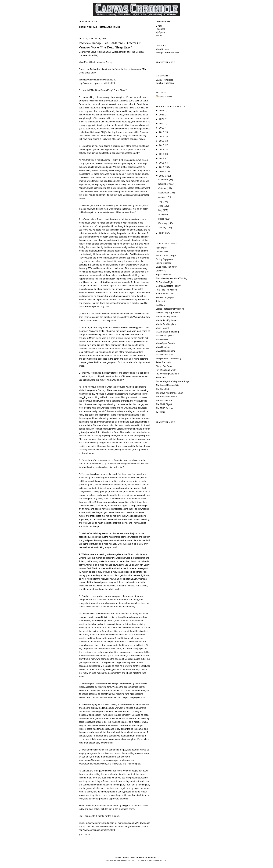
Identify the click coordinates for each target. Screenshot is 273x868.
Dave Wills (161, 271)
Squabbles (161, 378)
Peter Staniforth (163, 362)
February (163, 223)
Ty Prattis (160, 412)
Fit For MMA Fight (164, 282)
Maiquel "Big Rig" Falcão (168, 313)
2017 (162, 137)
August (162, 197)
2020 (162, 123)
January (163, 228)
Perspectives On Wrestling (169, 359)
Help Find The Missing (167, 290)
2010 (162, 167)
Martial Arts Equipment (167, 317)
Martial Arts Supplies (166, 324)
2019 (162, 128)
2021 (162, 119)
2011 (162, 163)
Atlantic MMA (162, 252)
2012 (162, 158)
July (161, 201)
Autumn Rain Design (166, 256)
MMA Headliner (163, 347)
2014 (162, 150)
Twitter (159, 36)
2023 (162, 111)
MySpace (160, 32)
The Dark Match (164, 389)
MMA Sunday (162, 49)
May (161, 210)
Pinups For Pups (164, 366)
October (163, 188)
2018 (162, 132)
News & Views (164, 97)
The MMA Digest (164, 404)
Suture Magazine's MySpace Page (172, 381)
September (164, 193)
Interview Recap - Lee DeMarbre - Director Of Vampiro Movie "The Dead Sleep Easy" (110, 45)
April (161, 215)
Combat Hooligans (165, 83)
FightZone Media (164, 275)
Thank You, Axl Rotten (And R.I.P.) (99, 27)
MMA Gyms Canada (166, 343)
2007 (162, 233)
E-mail (159, 26)
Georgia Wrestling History (168, 286)
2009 (162, 172)
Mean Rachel (162, 328)
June (161, 206)
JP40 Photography (165, 297)
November (164, 184)
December (164, 180)
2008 (162, 176)
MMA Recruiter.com (165, 351)
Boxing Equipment (165, 259)
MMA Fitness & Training (167, 332)
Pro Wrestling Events (166, 370)
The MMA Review (164, 408)
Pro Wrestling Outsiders (167, 374)
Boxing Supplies (164, 263)
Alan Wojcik (161, 248)
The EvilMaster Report (167, 397)
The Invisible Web (164, 401)
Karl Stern (161, 305)
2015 (162, 145)
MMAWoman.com (164, 355)
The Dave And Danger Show (170, 393)
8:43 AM (84, 835)
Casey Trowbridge (165, 80)
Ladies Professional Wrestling (170, 309)
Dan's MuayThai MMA (166, 267)
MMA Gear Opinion (165, 336)
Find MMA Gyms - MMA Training (171, 278)
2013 (162, 154)
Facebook (161, 29)
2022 (162, 115)
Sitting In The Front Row (167, 52)
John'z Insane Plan (165, 294)
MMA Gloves (162, 339)
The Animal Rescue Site (167, 385)
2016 (162, 141)
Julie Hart (160, 301)
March (162, 219)
